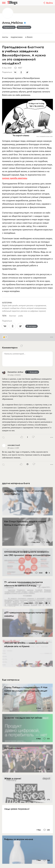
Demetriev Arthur (15, 372)
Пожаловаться (24, 27)
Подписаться (9, 27)
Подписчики (17, 37)
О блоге (29, 37)
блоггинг (13, 316)
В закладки (32, 326)
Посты (5, 37)
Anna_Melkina (12, 23)
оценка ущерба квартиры (15, 178)
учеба (21, 316)
